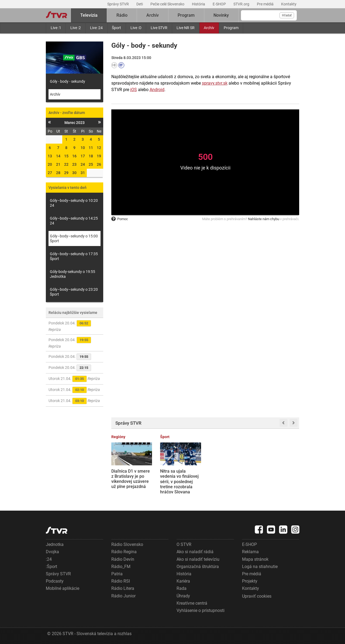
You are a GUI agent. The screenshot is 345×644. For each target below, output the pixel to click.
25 (91, 164)
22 (66, 164)
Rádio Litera (123, 588)
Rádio (122, 15)
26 (99, 164)
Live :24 (96, 28)
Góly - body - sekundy (68, 81)
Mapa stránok (255, 559)
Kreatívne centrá (192, 603)
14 (58, 156)
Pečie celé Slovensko (168, 4)
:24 (49, 559)
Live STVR (159, 28)
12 (99, 148)
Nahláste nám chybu (264, 219)
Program (231, 28)
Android (157, 90)
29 (66, 173)
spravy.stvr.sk (215, 83)
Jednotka (55, 544)
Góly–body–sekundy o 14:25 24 (74, 221)
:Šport (51, 567)
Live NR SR (186, 28)
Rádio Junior (123, 596)
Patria (117, 574)
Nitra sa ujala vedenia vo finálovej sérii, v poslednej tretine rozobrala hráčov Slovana (179, 482)
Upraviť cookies (257, 596)
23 (74, 164)
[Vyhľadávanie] (269, 15)
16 (74, 156)
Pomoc (120, 219)
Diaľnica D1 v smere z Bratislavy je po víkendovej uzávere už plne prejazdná (131, 479)
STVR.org (242, 4)
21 (58, 164)
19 (99, 156)
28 (58, 173)
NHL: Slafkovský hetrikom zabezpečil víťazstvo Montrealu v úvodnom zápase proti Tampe (229, 482)
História (199, 4)
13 (50, 156)
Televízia (89, 15)
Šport (116, 28)
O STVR (184, 544)
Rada (182, 588)
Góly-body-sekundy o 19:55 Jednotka (73, 274)
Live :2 (76, 28)
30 (74, 173)
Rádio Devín (123, 559)
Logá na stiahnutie (260, 567)
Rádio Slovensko (127, 544)
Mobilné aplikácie (63, 588)
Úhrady (183, 596)
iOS (134, 90)
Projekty (250, 581)
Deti (140, 4)
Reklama (250, 552)
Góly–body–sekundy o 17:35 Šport (74, 256)
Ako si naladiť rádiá (195, 552)
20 (50, 164)
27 (50, 173)
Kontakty (289, 4)
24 (83, 164)
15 (66, 156)
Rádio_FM (121, 567)
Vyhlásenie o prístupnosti (201, 610)
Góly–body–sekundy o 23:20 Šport (74, 292)
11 (91, 148)
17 (83, 156)
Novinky (221, 15)
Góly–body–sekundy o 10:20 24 (74, 203)
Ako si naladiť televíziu (198, 559)
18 (91, 156)
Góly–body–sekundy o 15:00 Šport (74, 238)
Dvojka (52, 552)
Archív (209, 28)
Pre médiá (266, 4)
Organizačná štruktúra (198, 567)
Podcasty (55, 581)
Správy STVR (118, 4)
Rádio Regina (124, 552)
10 (83, 148)
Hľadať (287, 15)
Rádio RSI (121, 581)
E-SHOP (220, 4)
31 (83, 173)
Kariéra (183, 581)
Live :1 (56, 28)
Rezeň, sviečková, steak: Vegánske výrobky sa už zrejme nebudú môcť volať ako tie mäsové (278, 482)
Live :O (136, 28)
